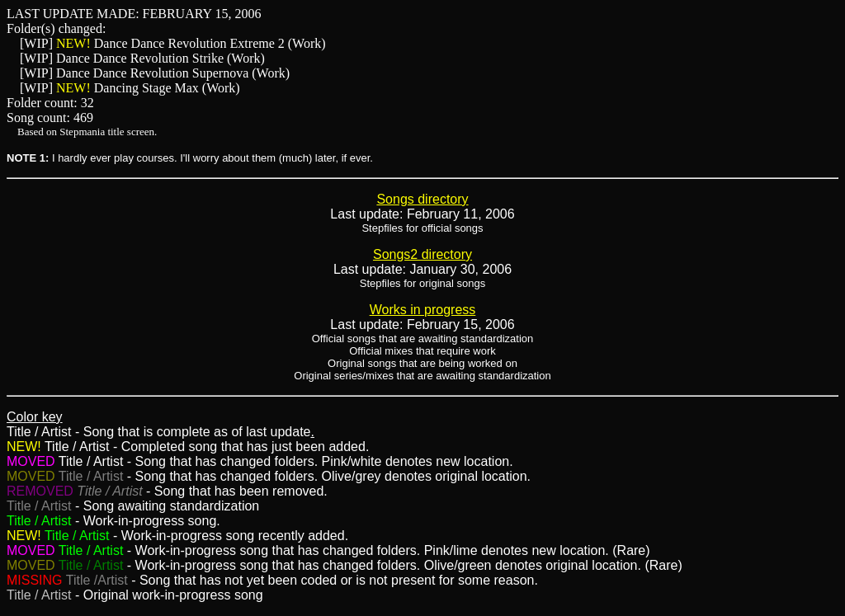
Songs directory (422, 199)
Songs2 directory (422, 254)
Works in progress (423, 310)
